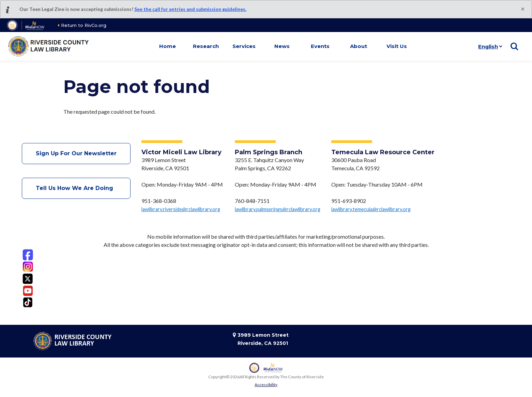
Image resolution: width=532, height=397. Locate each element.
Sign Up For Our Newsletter (76, 153)
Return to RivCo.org (84, 25)
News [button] (282, 46)
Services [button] (244, 46)
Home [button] (168, 46)
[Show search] (514, 46)
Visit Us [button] (397, 46)
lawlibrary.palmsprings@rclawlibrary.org (278, 209)
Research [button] (206, 46)
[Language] (489, 46)
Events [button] (320, 46)
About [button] (359, 46)
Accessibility (266, 385)
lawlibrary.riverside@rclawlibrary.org (181, 209)
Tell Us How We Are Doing (76, 188)
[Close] (523, 9)
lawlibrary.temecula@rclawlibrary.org (371, 209)
